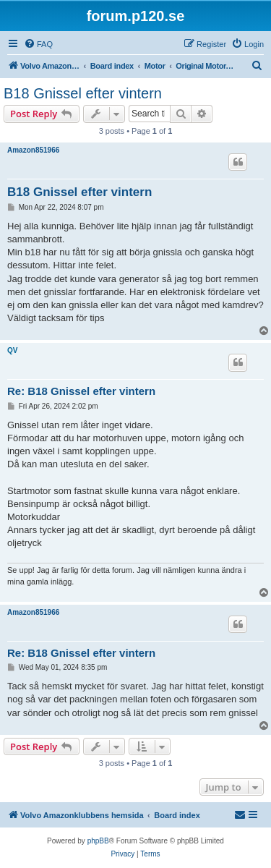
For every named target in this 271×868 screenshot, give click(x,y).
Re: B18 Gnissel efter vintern (81, 391)
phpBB (98, 841)
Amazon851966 (33, 150)
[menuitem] (38, 44)
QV (12, 350)
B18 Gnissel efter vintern (83, 93)
